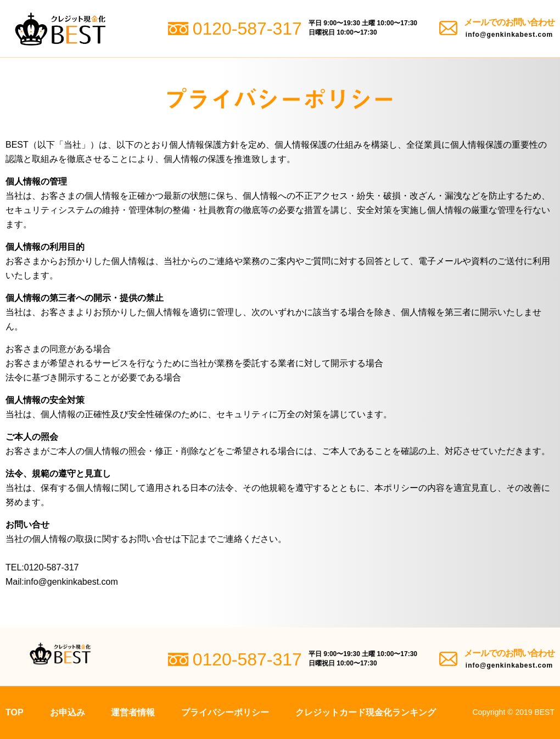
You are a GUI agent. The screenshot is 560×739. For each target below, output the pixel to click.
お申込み (68, 712)
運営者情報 (133, 712)
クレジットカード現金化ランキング (366, 712)
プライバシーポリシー (225, 712)
